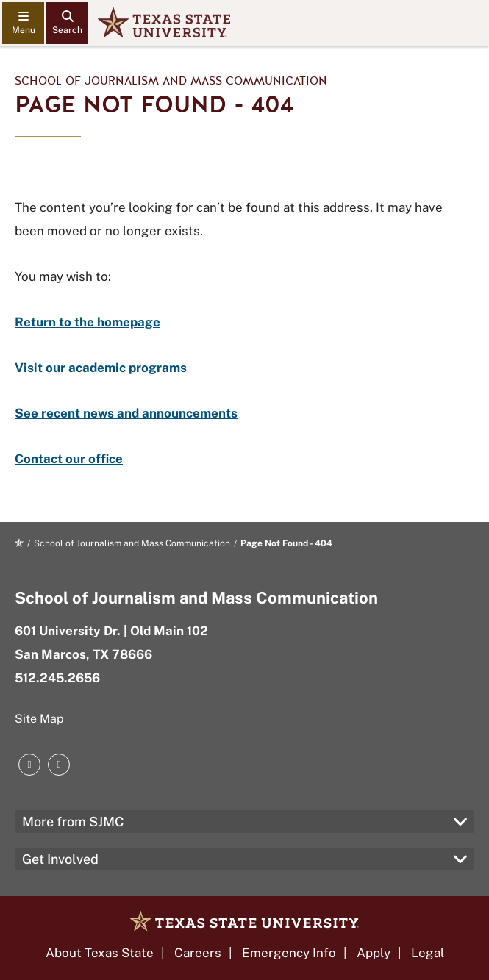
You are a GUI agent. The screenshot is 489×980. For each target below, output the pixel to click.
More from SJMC (73, 822)
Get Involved (60, 859)
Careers (198, 953)
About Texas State (100, 953)
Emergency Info (289, 953)
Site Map (39, 719)
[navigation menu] (23, 23)
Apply (374, 953)
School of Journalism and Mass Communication (171, 81)
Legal (428, 953)
